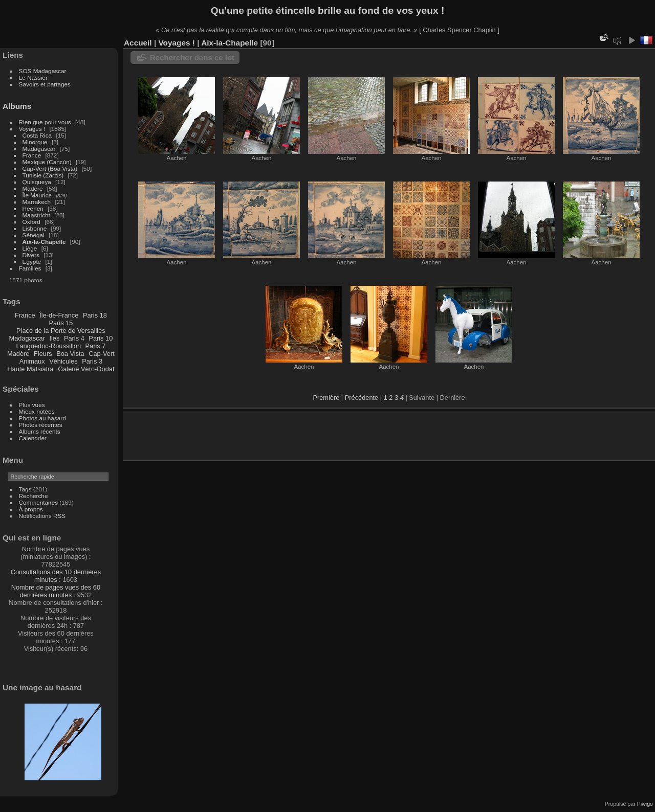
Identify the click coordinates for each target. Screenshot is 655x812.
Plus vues (32, 405)
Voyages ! (32, 129)
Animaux (32, 361)
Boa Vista (70, 354)
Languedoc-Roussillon (48, 346)
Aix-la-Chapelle (44, 242)
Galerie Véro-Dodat (86, 369)
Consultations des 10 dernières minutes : (56, 576)
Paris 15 (61, 323)
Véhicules (63, 361)
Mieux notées (37, 411)
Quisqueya (37, 182)
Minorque (35, 142)
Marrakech (37, 202)
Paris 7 (96, 346)
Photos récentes (41, 425)
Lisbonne (35, 228)
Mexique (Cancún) (47, 162)
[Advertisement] (250, 434)
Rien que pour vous (46, 122)
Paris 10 (101, 338)
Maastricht (36, 215)
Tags (25, 489)
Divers (31, 255)
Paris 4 (74, 338)
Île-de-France (59, 315)
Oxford (31, 222)
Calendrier (33, 438)
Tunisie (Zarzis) (43, 175)
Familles (30, 268)
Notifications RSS (42, 516)
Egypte (32, 262)
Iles (54, 338)
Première (326, 398)
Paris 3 (92, 361)
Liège (30, 248)
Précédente (362, 398)
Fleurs (43, 354)
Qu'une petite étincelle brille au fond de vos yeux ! (328, 10)
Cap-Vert (102, 354)
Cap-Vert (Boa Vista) (50, 168)
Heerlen (33, 208)
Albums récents (40, 431)
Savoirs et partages (45, 84)
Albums (17, 106)
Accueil (138, 43)
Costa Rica (37, 135)
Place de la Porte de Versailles (61, 331)
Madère (33, 188)
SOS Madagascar (43, 71)
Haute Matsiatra (30, 369)
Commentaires (39, 502)
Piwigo (645, 804)
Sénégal (34, 235)
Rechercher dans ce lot (192, 58)
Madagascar (39, 149)
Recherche (34, 496)
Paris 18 (95, 315)
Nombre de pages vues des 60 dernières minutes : (56, 591)
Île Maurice (37, 195)
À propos (31, 509)
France (32, 155)
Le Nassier (33, 77)
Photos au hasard (42, 418)
